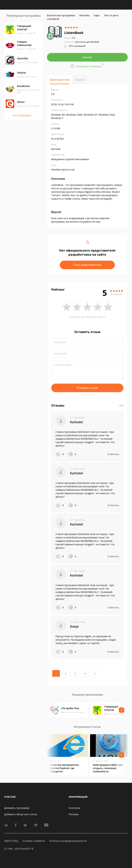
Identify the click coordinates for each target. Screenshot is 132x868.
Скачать (87, 57)
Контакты (74, 808)
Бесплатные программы (61, 15)
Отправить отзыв (87, 388)
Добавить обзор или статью (21, 814)
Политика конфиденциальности (68, 841)
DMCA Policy (11, 841)
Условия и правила (34, 841)
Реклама (74, 814)
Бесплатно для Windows (87, 42)
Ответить (113, 454)
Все (121, 405)
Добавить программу (17, 808)
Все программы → (24, 115)
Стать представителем (87, 265)
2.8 (70, 38)
